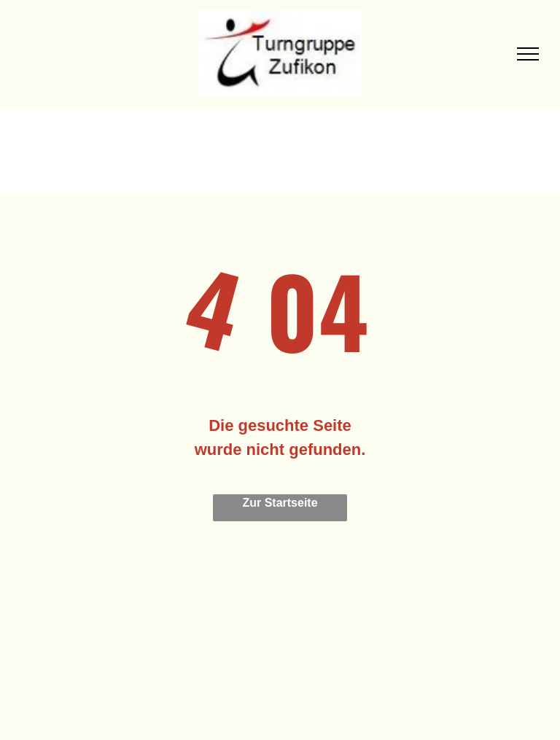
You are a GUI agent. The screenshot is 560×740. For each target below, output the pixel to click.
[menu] (528, 54)
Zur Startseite (280, 503)
